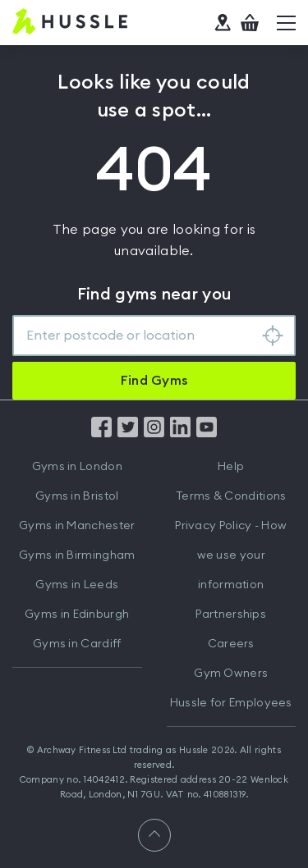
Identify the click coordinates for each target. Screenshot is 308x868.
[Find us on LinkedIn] (180, 433)
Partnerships (231, 614)
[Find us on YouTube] (207, 433)
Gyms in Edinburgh (77, 614)
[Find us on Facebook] (101, 433)
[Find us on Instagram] (154, 433)
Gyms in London (77, 467)
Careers (231, 644)
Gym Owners (231, 674)
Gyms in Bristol (77, 496)
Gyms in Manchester (77, 526)
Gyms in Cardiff (77, 644)
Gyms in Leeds (77, 585)
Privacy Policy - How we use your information (231, 555)
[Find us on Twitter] (128, 433)
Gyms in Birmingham (77, 555)
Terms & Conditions (231, 496)
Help (231, 467)
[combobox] (154, 336)
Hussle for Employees (231, 703)
